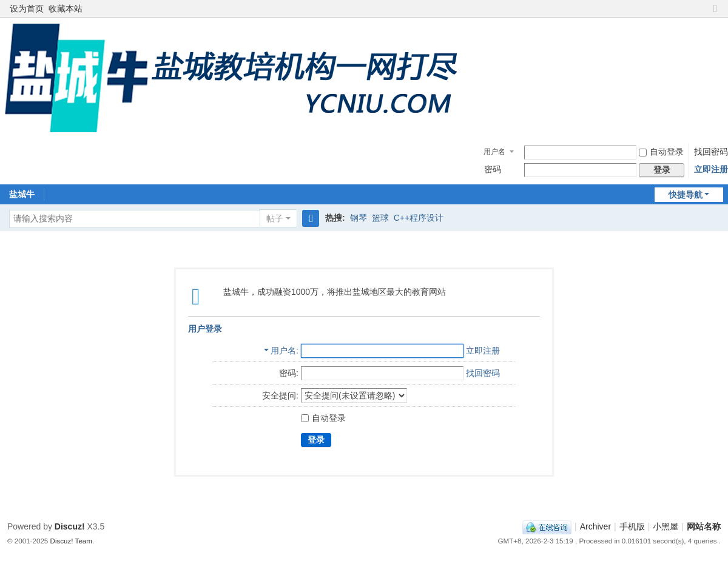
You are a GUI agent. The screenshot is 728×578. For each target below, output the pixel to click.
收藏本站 (66, 8)
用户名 (494, 152)
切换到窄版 (715, 14)
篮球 (380, 218)
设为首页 (27, 8)
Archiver (595, 526)
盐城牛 (22, 194)
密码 (493, 169)
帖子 (275, 218)
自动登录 (661, 152)
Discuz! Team (71, 541)
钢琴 (359, 218)
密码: (289, 373)
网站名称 (704, 526)
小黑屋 (666, 526)
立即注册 (711, 169)
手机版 (632, 526)
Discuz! (70, 526)
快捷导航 (686, 195)
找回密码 (711, 152)
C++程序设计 (419, 218)
